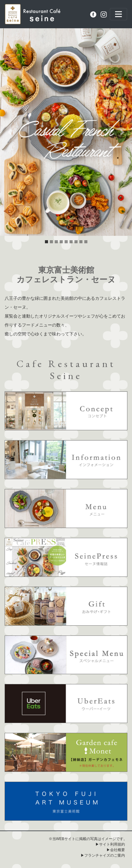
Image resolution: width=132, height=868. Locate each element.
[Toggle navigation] (118, 14)
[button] (10, 132)
